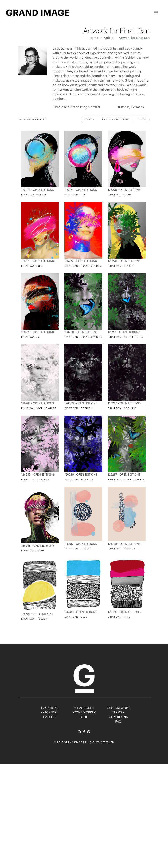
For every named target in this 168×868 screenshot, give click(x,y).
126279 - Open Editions (38, 332)
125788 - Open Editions (124, 544)
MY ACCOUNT (84, 708)
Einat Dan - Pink (119, 617)
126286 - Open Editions (81, 475)
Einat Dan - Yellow (35, 619)
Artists (109, 38)
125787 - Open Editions (81, 544)
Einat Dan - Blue (76, 617)
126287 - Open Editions (124, 475)
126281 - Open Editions (124, 332)
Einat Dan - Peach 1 (78, 549)
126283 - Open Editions (81, 403)
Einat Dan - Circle (34, 195)
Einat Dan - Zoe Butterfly (126, 480)
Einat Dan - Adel (76, 195)
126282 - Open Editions (38, 403)
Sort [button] (89, 119)
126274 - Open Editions (81, 190)
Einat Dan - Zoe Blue (79, 480)
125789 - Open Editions (81, 612)
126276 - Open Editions (38, 261)
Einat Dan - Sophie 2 (122, 408)
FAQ (118, 722)
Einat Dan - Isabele (121, 266)
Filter (142, 119)
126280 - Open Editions (81, 332)
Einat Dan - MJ (31, 337)
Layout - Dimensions (116, 119)
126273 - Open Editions (38, 190)
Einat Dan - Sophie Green (126, 337)
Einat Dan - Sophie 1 (78, 408)
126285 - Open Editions (38, 475)
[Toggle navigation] (156, 13)
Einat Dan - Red (32, 266)
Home (94, 38)
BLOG (84, 717)
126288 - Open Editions (38, 546)
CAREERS (50, 717)
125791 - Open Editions (37, 614)
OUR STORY (50, 713)
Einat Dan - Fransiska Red (83, 266)
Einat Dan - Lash (33, 551)
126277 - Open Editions (81, 261)
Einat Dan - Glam (120, 195)
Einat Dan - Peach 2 (122, 549)
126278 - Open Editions (124, 261)
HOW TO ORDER (84, 713)
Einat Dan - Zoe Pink (35, 480)
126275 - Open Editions (124, 190)
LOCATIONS (50, 708)
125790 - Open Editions (124, 612)
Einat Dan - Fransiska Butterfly (87, 337)
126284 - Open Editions (124, 403)
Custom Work (118, 708)
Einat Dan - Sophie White (39, 408)
